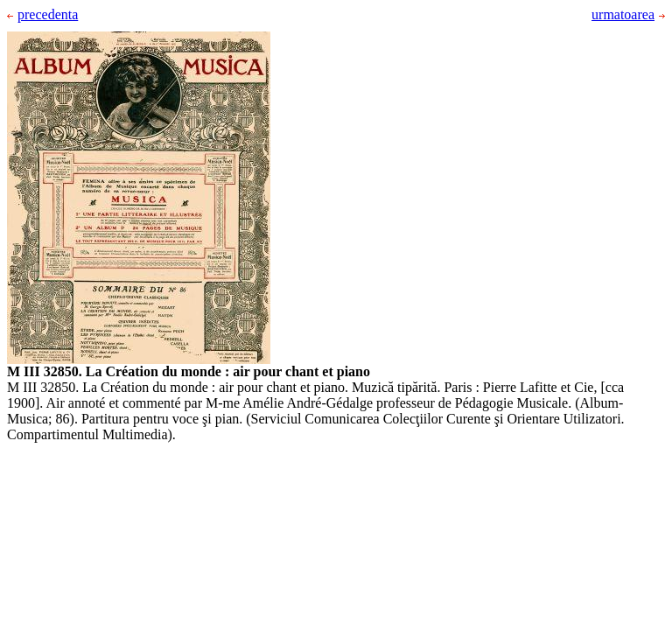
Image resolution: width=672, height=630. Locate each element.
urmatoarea (628, 14)
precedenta (42, 14)
